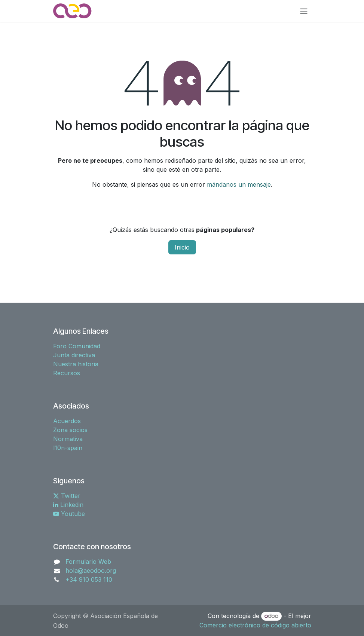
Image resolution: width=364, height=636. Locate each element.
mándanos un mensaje (239, 184)
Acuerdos (67, 421)
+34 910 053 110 (89, 580)
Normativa (68, 439)
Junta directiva (74, 355)
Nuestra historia (76, 364)
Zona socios (70, 430)
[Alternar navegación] (304, 11)
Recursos (67, 373)
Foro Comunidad (77, 346)
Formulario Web (88, 562)
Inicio (182, 247)
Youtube (69, 514)
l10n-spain (68, 448)
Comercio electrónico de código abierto (255, 625)
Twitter (67, 496)
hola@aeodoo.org (91, 571)
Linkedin (68, 505)
